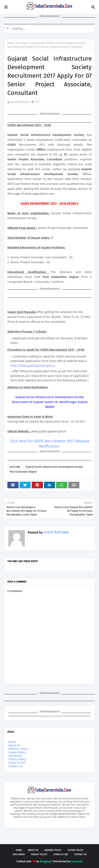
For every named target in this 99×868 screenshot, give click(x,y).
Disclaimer (15, 756)
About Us (14, 745)
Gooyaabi (77, 861)
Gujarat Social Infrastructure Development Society (54, 467)
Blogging (45, 861)
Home (11, 43)
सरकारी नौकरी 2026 (20, 102)
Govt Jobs (21, 43)
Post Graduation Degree (23, 472)
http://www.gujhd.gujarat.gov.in (33, 366)
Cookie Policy (17, 752)
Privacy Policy (17, 759)
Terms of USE (17, 763)
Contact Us (15, 766)
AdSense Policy (18, 749)
